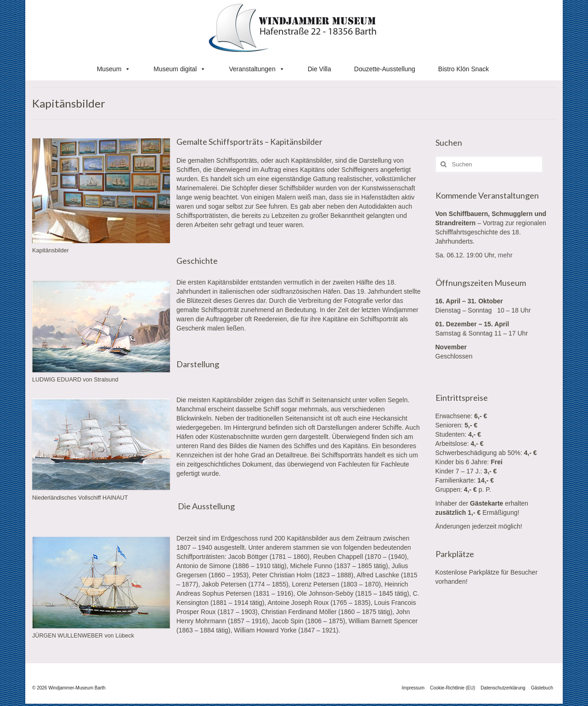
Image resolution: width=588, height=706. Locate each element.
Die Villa (319, 69)
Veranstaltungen (257, 69)
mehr (505, 255)
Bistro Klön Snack (464, 69)
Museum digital (180, 69)
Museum (114, 69)
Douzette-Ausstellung (385, 69)
